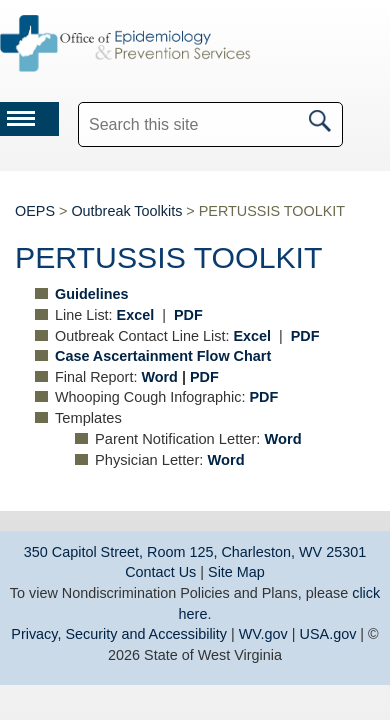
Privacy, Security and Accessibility (119, 634)
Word (159, 377)
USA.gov (328, 634)
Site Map (236, 572)
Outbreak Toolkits (126, 211)
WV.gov (263, 634)
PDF (204, 377)
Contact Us (160, 572)
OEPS (35, 211)
